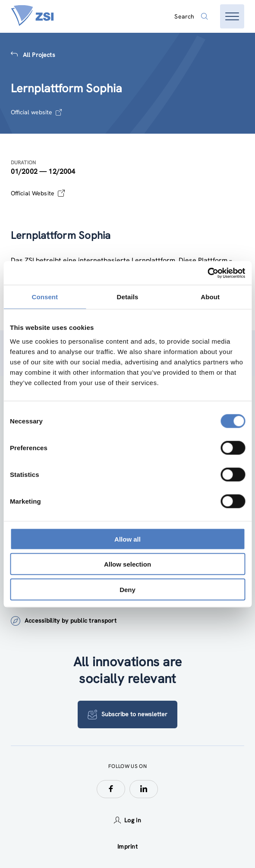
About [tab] (210, 297)
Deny (127, 589)
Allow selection (127, 564)
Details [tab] (128, 297)
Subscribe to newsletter (127, 714)
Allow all (127, 539)
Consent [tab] (45, 297)
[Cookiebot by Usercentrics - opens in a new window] (207, 273)
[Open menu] (232, 16)
